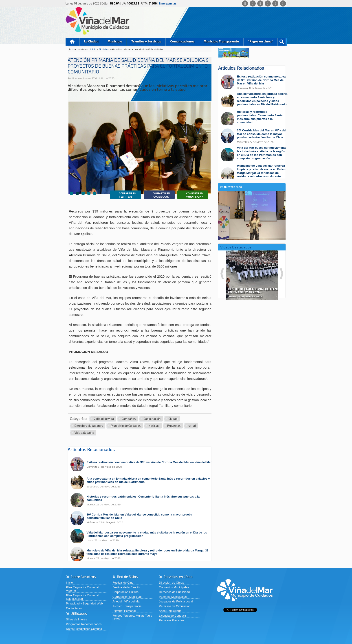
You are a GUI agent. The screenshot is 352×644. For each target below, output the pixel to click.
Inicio (73, 42)
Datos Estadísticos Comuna (84, 629)
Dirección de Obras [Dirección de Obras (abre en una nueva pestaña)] (171, 583)
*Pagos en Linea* (261, 41)
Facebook (158, 195)
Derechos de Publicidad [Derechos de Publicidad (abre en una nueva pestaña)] (174, 592)
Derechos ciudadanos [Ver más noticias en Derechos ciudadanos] (89, 426)
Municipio (115, 41)
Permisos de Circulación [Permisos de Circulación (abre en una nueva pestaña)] (175, 606)
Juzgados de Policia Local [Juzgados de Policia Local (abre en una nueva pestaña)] (176, 601)
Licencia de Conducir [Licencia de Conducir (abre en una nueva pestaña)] (173, 616)
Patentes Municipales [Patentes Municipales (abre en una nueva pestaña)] (173, 597)
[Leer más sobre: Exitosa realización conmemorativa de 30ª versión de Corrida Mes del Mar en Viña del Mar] (142, 464)
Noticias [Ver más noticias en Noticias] (154, 426)
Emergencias (168, 3)
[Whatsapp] (245, 3)
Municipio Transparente (221, 41)
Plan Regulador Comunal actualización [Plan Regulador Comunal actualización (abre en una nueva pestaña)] (82, 597)
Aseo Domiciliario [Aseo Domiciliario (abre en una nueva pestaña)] (170, 611)
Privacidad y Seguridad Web (84, 603)
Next (282, 274)
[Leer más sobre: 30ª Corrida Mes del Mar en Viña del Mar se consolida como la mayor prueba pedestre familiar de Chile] (142, 518)
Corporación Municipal (127, 597)
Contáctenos (74, 608)
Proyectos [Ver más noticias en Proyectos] (174, 426)
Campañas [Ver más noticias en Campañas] (129, 419)
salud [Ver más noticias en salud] (192, 426)
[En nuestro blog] (252, 198)
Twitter (124, 195)
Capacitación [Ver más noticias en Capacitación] (152, 419)
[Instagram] (268, 3)
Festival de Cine (123, 583)
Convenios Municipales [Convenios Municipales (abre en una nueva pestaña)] (174, 587)
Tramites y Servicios (146, 41)
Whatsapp (191, 195)
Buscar (282, 42)
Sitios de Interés (76, 619)
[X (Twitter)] (260, 3)
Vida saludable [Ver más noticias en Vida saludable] (84, 433)
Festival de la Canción (127, 587)
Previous (222, 274)
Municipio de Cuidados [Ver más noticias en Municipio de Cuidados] (126, 426)
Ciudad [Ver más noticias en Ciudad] (173, 419)
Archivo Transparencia (127, 606)
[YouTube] (275, 3)
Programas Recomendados (84, 624)
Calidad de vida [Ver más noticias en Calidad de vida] (104, 419)
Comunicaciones (182, 41)
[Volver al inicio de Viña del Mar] (245, 605)
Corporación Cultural (126, 592)
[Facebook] (253, 3)
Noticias (104, 49)
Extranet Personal (124, 611)
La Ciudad (91, 41)
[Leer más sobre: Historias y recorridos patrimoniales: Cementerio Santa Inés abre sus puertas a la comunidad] (142, 500)
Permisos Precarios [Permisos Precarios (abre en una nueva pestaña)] (172, 620)
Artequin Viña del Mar (126, 601)
